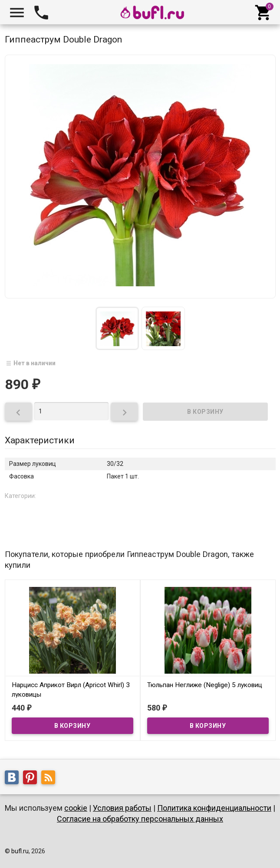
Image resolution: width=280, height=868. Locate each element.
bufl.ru (20, 851)
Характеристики (40, 440)
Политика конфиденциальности (214, 808)
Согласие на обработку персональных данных (140, 819)
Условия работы (122, 808)
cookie (76, 808)
